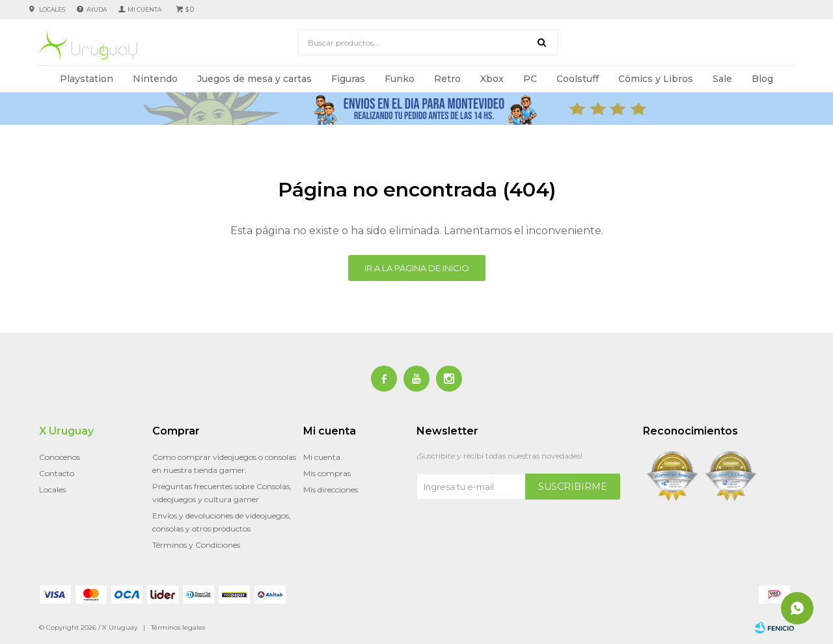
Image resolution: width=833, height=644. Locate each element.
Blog (762, 79)
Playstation (87, 79)
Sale (722, 79)
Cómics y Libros (656, 79)
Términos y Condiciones (196, 545)
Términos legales (178, 627)
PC (530, 79)
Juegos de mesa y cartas (254, 79)
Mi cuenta (322, 457)
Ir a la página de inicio (417, 268)
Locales (52, 9)
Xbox (492, 79)
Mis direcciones (331, 490)
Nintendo (155, 79)
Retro (447, 79)
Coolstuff (578, 79)
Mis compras (327, 473)
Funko (400, 79)
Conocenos (60, 457)
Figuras (348, 79)
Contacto (57, 473)
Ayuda (97, 9)
